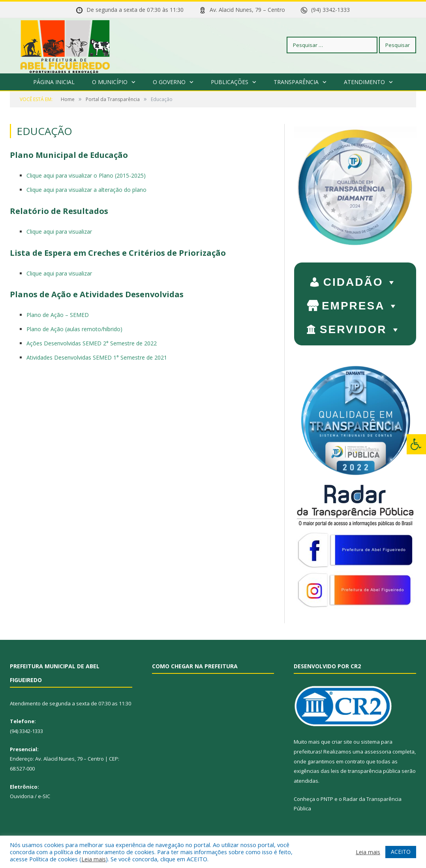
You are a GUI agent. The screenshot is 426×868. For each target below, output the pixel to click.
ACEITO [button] (401, 852)
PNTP (327, 799)
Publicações (230, 82)
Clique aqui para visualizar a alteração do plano (86, 190)
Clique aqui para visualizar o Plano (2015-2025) (86, 175)
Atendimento (364, 82)
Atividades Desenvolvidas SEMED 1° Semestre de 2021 (97, 357)
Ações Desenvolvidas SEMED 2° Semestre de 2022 (92, 343)
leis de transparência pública (366, 771)
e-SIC (44, 796)
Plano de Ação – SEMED (58, 315)
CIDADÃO (361, 280)
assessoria (378, 752)
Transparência (296, 82)
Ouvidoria (22, 796)
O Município (110, 82)
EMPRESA (360, 304)
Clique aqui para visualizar (59, 232)
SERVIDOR (361, 328)
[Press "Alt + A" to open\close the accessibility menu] (416, 444)
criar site (342, 742)
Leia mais (94, 859)
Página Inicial (54, 82)
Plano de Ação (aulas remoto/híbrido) (74, 329)
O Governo (169, 82)
